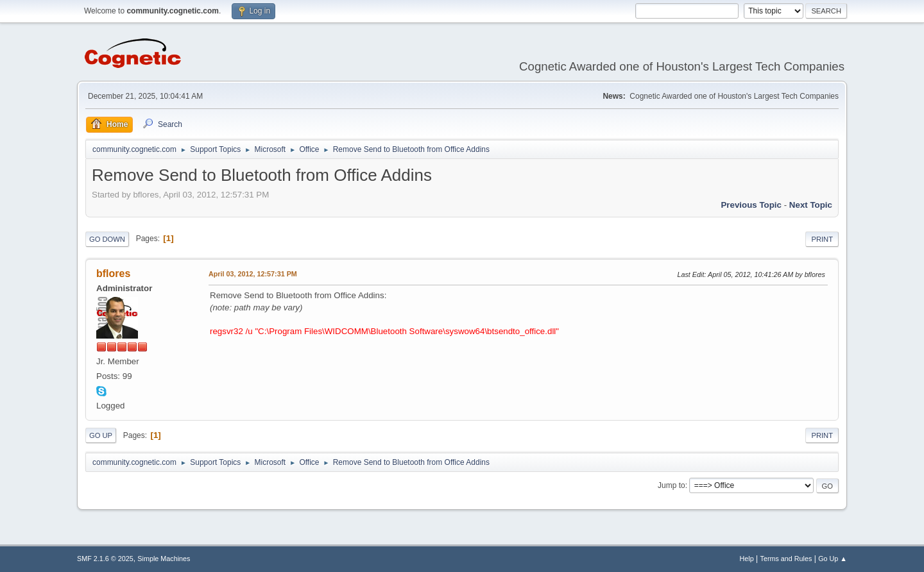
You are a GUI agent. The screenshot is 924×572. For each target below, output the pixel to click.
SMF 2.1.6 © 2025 (105, 559)
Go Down (107, 239)
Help (747, 559)
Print (822, 239)
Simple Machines (164, 559)
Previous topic (751, 205)
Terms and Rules (786, 559)
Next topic (811, 205)
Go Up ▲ (833, 559)
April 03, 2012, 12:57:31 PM (253, 274)
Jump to (672, 485)
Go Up (101, 435)
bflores (113, 273)
